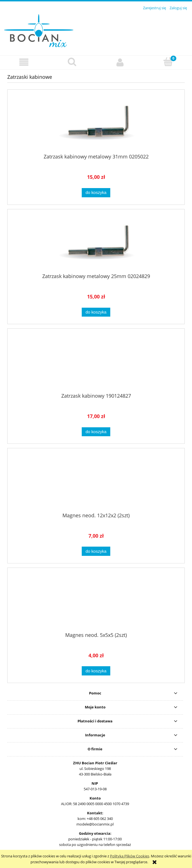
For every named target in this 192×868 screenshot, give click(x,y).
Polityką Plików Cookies (130, 856)
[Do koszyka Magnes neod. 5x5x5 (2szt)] (96, 671)
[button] (24, 62)
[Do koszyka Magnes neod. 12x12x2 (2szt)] (96, 551)
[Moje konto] (120, 62)
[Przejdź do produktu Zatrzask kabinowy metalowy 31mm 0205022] (96, 124)
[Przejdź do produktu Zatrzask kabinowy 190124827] (96, 363)
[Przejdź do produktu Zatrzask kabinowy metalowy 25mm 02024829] (96, 243)
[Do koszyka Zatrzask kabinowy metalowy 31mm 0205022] (96, 193)
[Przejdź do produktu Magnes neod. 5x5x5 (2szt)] (96, 602)
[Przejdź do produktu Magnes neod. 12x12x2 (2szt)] (96, 482)
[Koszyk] (168, 62)
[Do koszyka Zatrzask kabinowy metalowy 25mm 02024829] (96, 312)
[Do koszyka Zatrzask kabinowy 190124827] (96, 432)
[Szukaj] (72, 62)
